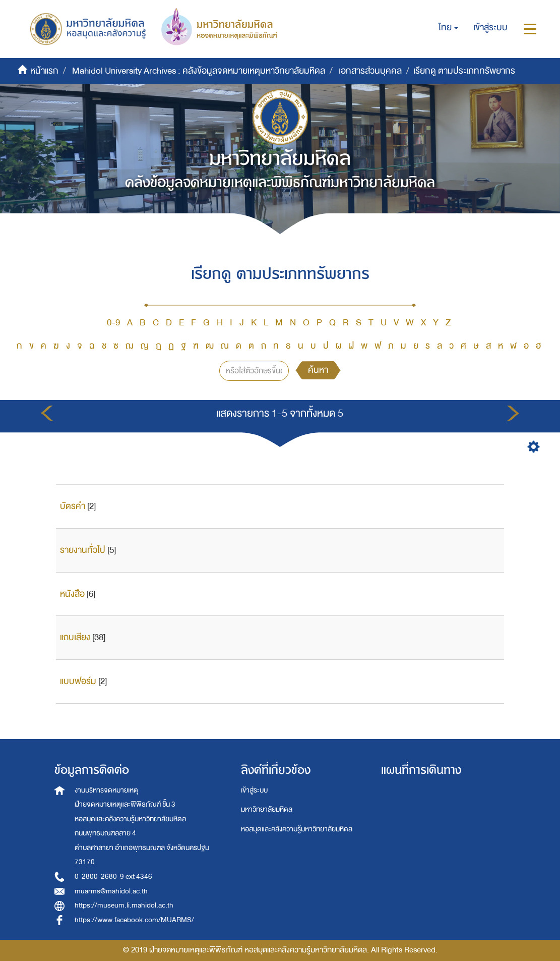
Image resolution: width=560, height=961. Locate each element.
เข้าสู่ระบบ (254, 790)
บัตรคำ (73, 506)
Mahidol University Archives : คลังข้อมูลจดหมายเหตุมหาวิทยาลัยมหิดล (199, 71)
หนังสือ (72, 594)
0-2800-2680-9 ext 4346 (113, 877)
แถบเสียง (75, 637)
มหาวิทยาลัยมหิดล (267, 809)
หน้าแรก (44, 71)
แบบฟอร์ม (78, 681)
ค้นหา (318, 370)
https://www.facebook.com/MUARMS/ (134, 920)
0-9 (113, 323)
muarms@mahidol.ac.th (111, 891)
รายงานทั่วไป (83, 550)
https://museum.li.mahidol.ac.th (124, 905)
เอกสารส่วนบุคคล (370, 71)
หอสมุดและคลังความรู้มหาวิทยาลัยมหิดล (297, 829)
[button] (448, 28)
